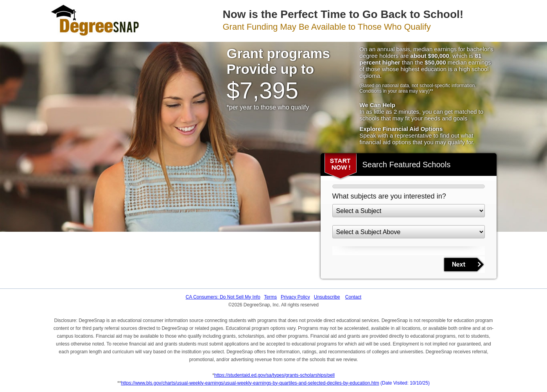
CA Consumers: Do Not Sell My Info (223, 297)
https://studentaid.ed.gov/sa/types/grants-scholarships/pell (274, 375)
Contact (353, 297)
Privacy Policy (295, 297)
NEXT (464, 265)
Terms (270, 297)
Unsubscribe (327, 297)
